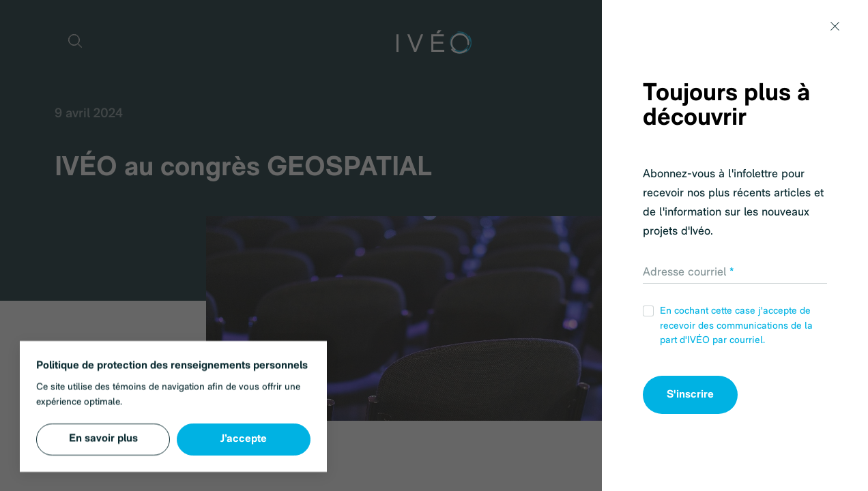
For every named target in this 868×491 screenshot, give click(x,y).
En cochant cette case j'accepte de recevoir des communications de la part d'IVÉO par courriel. (728, 326)
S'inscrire (690, 395)
